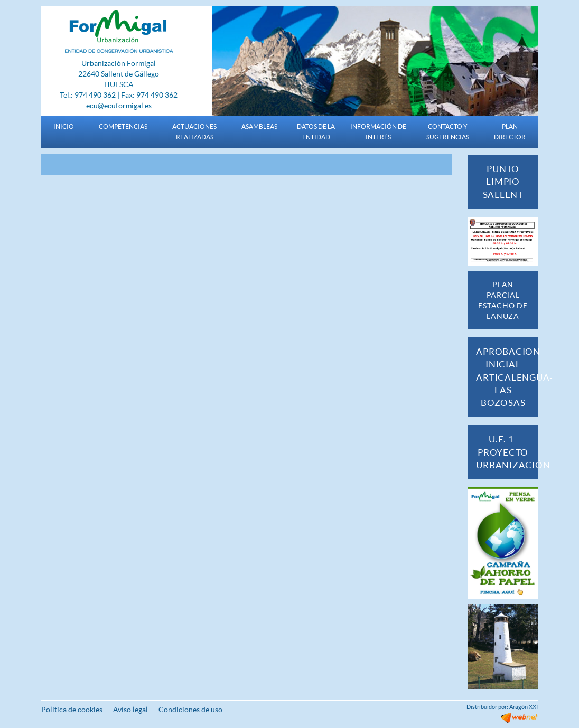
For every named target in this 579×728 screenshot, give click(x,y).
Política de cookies (72, 710)
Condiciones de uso (190, 710)
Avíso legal (130, 710)
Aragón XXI (524, 707)
